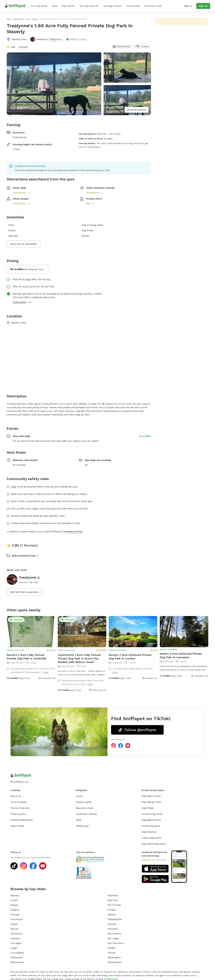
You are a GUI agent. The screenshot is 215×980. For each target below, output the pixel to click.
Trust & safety (19, 802)
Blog (55, 6)
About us (16, 796)
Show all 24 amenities (24, 244)
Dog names (68, 6)
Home (79, 796)
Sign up (203, 6)
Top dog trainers (113, 6)
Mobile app (82, 826)
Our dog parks (39, 6)
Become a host (153, 6)
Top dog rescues (89, 6)
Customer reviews (86, 814)
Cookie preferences (22, 820)
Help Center (17, 826)
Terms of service (20, 808)
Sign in (188, 6)
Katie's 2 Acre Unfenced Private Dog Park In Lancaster (181, 655)
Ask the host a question (24, 592)
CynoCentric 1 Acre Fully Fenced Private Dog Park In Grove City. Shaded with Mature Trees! (79, 658)
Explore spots (84, 802)
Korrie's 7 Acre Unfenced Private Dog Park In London (130, 657)
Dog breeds (133, 6)
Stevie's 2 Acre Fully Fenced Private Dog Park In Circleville (27, 657)
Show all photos (137, 110)
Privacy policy (18, 814)
